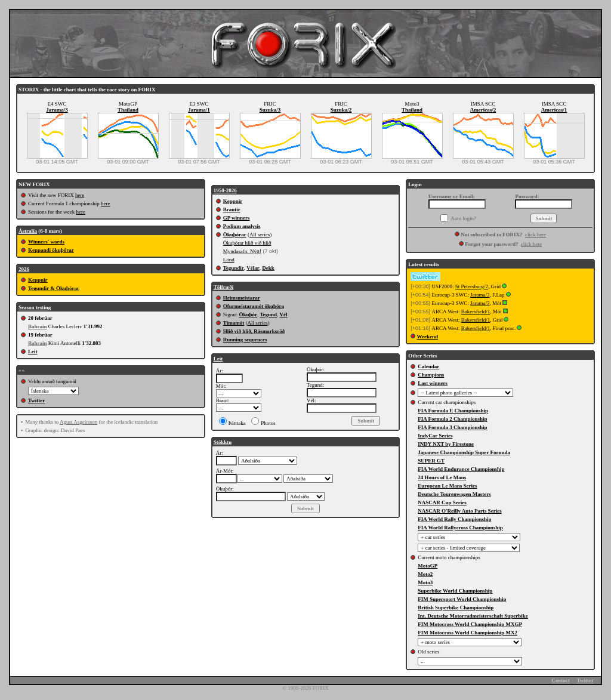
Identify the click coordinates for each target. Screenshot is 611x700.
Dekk (268, 268)
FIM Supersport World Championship (462, 599)
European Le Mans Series (447, 486)
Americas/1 (554, 110)
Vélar (253, 268)
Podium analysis (242, 226)
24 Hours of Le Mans (442, 477)
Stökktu (223, 442)
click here (536, 235)
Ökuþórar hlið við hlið (247, 243)
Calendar (428, 366)
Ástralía (28, 231)
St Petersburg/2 (472, 286)
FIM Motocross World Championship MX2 (467, 633)
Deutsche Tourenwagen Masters (454, 494)
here (80, 195)
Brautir (232, 209)
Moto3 (425, 582)
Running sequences (245, 340)
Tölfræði (224, 287)
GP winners (237, 218)
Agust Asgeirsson (78, 422)
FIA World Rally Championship (454, 519)
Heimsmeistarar (242, 298)
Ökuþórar (235, 235)
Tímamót (234, 323)
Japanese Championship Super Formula (464, 452)
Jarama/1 (199, 110)
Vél (284, 314)
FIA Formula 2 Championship (452, 419)
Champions (431, 375)
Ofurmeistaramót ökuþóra (254, 306)
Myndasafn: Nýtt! (242, 251)
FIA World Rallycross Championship (460, 528)
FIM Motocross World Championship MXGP (470, 624)
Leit (33, 351)
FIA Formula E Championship (453, 411)
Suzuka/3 (270, 110)
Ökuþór (248, 314)
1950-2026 (225, 190)
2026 (24, 269)
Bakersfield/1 (476, 312)
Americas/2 (483, 110)
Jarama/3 (57, 110)
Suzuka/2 (341, 110)
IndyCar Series (435, 436)
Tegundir (234, 268)
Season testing (35, 307)
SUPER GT (431, 461)
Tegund (268, 314)
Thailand (128, 110)
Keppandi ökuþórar (51, 250)
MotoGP (428, 566)
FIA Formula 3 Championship (452, 427)
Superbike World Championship (455, 591)
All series (260, 235)
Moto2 (425, 574)
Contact (561, 680)
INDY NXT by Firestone (446, 444)
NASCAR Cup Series (442, 502)
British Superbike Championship (456, 608)
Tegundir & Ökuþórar (54, 288)
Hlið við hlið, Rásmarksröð (254, 331)
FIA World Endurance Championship (461, 469)
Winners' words (46, 242)
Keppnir (38, 280)
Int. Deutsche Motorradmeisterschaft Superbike (473, 616)
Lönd (229, 260)
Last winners (433, 383)
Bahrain (38, 326)
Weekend (428, 337)
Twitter (36, 400)
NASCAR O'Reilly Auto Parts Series (460, 511)
